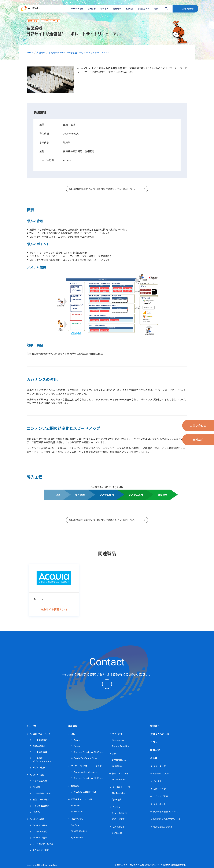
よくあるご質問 (160, 796)
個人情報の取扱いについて (166, 811)
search (166, 9)
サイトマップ (159, 766)
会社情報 (157, 781)
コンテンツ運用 (40, 831)
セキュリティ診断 (41, 850)
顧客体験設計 (39, 746)
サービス (104, 9)
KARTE (77, 805)
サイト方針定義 (40, 752)
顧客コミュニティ (120, 773)
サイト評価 (117, 734)
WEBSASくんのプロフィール (167, 819)
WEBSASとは (77, 9)
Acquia (77, 740)
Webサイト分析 (40, 838)
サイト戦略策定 (40, 740)
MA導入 (36, 812)
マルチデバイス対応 (42, 793)
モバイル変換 (118, 827)
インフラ (116, 807)
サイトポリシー (160, 804)
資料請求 (198, 440)
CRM (114, 754)
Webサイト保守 (40, 825)
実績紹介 (117, 9)
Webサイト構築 (37, 775)
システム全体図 (40, 781)
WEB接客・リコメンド (81, 799)
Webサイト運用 (37, 819)
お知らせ (92, 9)
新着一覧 (155, 750)
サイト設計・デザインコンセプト (42, 760)
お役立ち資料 (144, 9)
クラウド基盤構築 (41, 806)
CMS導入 (37, 787)
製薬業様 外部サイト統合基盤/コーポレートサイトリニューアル (79, 53)
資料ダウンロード (160, 734)
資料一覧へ (107, 187)
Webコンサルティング (40, 734)
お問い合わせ (188, 9)
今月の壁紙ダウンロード (165, 827)
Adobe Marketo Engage (85, 772)
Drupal (77, 746)
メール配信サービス (121, 787)
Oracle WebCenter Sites (85, 758)
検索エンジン (77, 819)
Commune (120, 779)
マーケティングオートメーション (86, 766)
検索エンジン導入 (41, 799)
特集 (156, 9)
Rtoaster (78, 811)
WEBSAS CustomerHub (85, 792)
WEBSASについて (162, 774)
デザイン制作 (39, 767)
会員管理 (75, 786)
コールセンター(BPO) (43, 844)
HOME (30, 53)
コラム (154, 742)
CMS (73, 734)
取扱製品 (129, 9)
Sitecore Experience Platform (88, 752)
